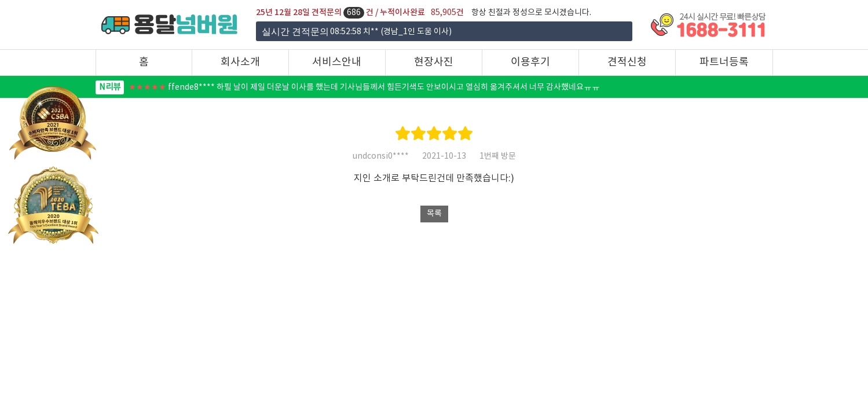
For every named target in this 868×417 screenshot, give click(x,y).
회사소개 (240, 62)
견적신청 (627, 62)
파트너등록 (724, 62)
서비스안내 (337, 62)
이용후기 (530, 62)
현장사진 (434, 62)
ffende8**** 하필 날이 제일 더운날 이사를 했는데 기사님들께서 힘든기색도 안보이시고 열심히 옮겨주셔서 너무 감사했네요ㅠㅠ (348, 87)
